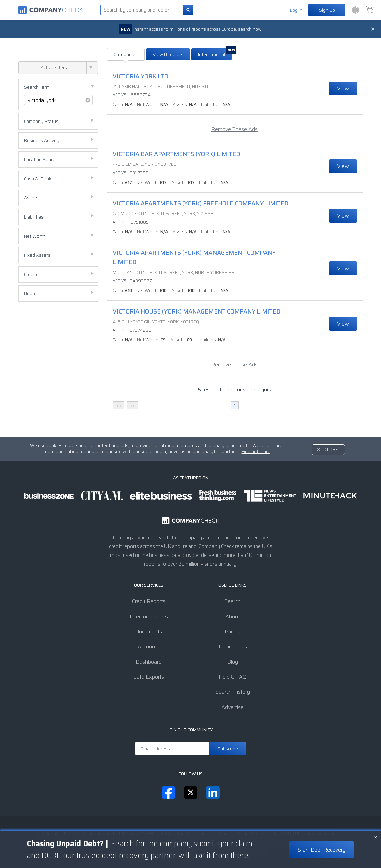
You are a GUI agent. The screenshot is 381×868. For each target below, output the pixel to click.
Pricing (232, 632)
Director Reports (149, 616)
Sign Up (327, 10)
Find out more (256, 452)
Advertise (232, 707)
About (232, 616)
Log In (296, 10)
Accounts (149, 647)
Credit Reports (149, 601)
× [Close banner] (376, 837)
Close (331, 450)
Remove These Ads (234, 129)
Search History (233, 692)
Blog (233, 662)
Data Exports (149, 677)
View (343, 88)
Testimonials (232, 647)
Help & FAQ (232, 677)
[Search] (188, 10)
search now (250, 29)
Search (232, 601)
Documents (149, 632)
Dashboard (149, 662)
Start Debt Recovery (322, 850)
